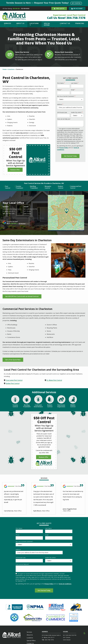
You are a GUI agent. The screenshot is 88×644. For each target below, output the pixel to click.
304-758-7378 (10, 213)
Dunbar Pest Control (13, 383)
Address (60, 104)
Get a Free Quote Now (13, 360)
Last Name (74, 83)
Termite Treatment (19, 187)
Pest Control (8, 187)
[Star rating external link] (23, 8)
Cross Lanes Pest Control (14, 380)
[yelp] (84, 633)
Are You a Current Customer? (66, 96)
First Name (60, 83)
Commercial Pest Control (76, 187)
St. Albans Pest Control (54, 380)
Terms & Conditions (65, 584)
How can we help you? (64, 119)
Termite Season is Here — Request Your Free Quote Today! (44, 3)
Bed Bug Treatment (34, 187)
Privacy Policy (64, 148)
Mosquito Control (48, 187)
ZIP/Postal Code (62, 112)
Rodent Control (61, 187)
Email (73, 90)
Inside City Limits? (76, 112)
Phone (59, 90)
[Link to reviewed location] (14, 486)
